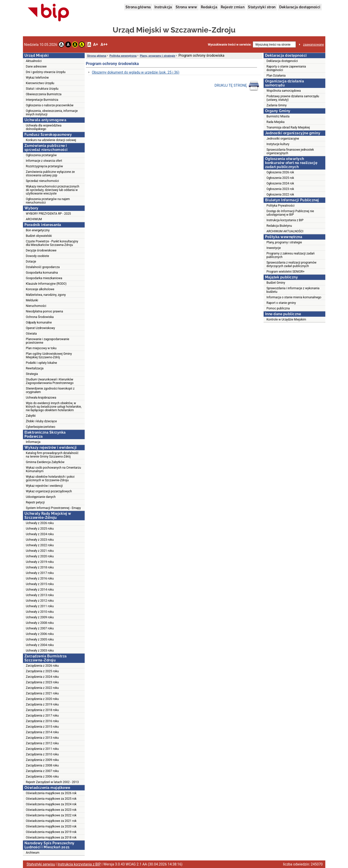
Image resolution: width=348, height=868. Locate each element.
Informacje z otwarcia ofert (44, 161)
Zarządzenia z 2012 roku (42, 743)
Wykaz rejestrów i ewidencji (44, 486)
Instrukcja (163, 7)
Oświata (31, 334)
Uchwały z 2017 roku (40, 573)
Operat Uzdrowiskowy (41, 328)
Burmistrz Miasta (278, 116)
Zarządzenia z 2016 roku (42, 721)
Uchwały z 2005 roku (40, 639)
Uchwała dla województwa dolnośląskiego (44, 127)
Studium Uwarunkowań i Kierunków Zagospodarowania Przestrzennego (50, 381)
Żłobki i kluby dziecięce (41, 421)
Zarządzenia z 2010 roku (42, 754)
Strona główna (138, 7)
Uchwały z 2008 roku (40, 623)
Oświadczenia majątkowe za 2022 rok (51, 815)
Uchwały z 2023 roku (40, 540)
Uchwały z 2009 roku (40, 617)
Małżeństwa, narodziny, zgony (46, 295)
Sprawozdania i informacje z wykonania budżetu (293, 290)
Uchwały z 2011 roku (40, 606)
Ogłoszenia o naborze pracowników (50, 105)
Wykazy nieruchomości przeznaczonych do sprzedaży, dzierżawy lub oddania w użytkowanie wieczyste (53, 190)
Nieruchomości (36, 306)
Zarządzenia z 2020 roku (42, 699)
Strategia (32, 374)
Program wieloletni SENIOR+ (286, 272)
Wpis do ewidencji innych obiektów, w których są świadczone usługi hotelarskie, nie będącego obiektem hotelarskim (54, 407)
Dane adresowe (36, 67)
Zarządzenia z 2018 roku (42, 710)
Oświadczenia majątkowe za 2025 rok (51, 799)
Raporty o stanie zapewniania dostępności (286, 68)
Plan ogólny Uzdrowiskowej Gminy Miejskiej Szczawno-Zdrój (49, 356)
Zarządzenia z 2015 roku (42, 727)
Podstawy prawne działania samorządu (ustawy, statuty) (293, 98)
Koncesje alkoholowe (40, 289)
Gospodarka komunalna (42, 273)
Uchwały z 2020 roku (40, 556)
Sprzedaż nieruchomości (42, 181)
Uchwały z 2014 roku (40, 590)
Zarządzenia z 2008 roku (42, 765)
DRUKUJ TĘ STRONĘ (237, 86)
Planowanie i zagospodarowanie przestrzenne (48, 341)
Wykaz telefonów (37, 78)
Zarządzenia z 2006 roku (42, 777)
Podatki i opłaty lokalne (42, 363)
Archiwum (33, 853)
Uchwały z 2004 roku (40, 645)
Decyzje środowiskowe (41, 250)
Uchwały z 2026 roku (40, 523)
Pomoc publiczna (278, 308)
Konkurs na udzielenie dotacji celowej (51, 140)
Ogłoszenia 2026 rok (280, 172)
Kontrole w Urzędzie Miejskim (286, 319)
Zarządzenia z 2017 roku (42, 716)
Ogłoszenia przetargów (41, 155)
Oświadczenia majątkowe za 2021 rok (51, 821)
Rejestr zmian (233, 7)
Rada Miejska (276, 122)
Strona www (186, 7)
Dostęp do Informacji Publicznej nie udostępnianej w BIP (290, 213)
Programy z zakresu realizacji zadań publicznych (291, 255)
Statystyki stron (262, 7)
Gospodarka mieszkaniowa (44, 278)
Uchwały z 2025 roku (40, 529)
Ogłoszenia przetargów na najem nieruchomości (48, 201)
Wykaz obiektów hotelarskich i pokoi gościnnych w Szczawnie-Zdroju (50, 478)
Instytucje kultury (278, 144)
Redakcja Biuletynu (279, 226)
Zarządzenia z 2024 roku (42, 677)
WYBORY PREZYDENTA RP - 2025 (49, 214)
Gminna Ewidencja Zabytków (45, 462)
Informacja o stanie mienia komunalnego (294, 297)
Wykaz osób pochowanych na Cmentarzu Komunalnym (54, 469)
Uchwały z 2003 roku (40, 651)
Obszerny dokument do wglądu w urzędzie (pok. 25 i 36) (136, 72)
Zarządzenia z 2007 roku (42, 771)
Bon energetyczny (38, 230)
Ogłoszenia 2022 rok (280, 195)
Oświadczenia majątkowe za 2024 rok (51, 804)
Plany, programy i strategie (157, 56)
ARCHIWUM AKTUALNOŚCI (285, 231)
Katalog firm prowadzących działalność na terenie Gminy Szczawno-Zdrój (52, 455)
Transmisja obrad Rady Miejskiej (288, 127)
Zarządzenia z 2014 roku (42, 732)
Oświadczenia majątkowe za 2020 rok (51, 826)
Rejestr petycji (35, 502)
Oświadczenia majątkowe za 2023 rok (51, 810)
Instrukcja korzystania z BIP (285, 220)
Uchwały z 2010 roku (40, 612)
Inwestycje (274, 248)
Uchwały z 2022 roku (40, 545)
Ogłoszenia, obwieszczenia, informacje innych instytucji (52, 113)
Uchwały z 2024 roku (40, 534)
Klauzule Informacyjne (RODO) (46, 284)
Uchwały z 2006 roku (40, 634)
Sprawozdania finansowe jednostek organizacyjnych (290, 151)
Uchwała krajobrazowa (41, 398)
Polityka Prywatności (281, 206)
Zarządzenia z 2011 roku (42, 749)
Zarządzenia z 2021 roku (42, 693)
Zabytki (31, 416)
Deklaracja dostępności (300, 7)
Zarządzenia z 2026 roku (42, 666)
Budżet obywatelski (39, 236)
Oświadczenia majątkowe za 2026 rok (51, 793)
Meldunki (32, 300)
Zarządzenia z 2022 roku (42, 688)
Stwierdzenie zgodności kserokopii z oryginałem (50, 390)
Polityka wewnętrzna (123, 56)
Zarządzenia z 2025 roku (42, 671)
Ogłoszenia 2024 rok (280, 183)
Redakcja (209, 7)
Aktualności (34, 61)
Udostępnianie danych (41, 497)
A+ (95, 44)
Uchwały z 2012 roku (40, 601)
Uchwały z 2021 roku (40, 551)
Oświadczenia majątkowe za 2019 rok (51, 832)
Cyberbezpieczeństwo (41, 427)
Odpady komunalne (39, 323)
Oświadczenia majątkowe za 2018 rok (51, 838)
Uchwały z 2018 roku (40, 567)
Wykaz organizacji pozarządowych (49, 491)
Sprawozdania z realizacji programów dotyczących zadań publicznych (292, 264)
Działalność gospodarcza (43, 267)
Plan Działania (276, 76)
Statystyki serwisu (41, 864)
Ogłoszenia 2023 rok (280, 189)
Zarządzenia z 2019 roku (42, 704)
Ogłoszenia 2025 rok (280, 178)
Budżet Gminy (276, 283)
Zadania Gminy (277, 105)
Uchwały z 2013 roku (40, 595)
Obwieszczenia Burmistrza (44, 94)
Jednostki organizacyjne (283, 139)
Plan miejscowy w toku (41, 348)
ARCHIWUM (34, 219)
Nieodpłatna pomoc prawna (45, 311)
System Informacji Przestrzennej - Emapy (53, 508)
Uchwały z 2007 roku (40, 628)
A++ (104, 44)
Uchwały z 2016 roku (40, 578)
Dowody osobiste (38, 256)
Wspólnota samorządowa (284, 91)
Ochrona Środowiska (40, 317)
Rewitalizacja (35, 368)
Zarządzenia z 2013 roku (42, 738)
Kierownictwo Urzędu (40, 83)
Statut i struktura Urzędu (42, 89)
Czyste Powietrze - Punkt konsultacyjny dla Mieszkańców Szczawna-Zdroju (52, 243)
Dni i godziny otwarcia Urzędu (46, 72)
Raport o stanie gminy (281, 303)
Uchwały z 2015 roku (40, 584)
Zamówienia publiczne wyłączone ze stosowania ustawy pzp (50, 174)
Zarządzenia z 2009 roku (42, 760)
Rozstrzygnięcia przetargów (44, 166)
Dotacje (31, 262)
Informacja (33, 442)
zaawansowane (314, 45)
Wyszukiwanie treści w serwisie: (230, 45)
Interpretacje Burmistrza (42, 100)
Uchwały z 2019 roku (40, 562)
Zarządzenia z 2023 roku (42, 682)
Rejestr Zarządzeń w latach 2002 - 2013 (52, 782)
